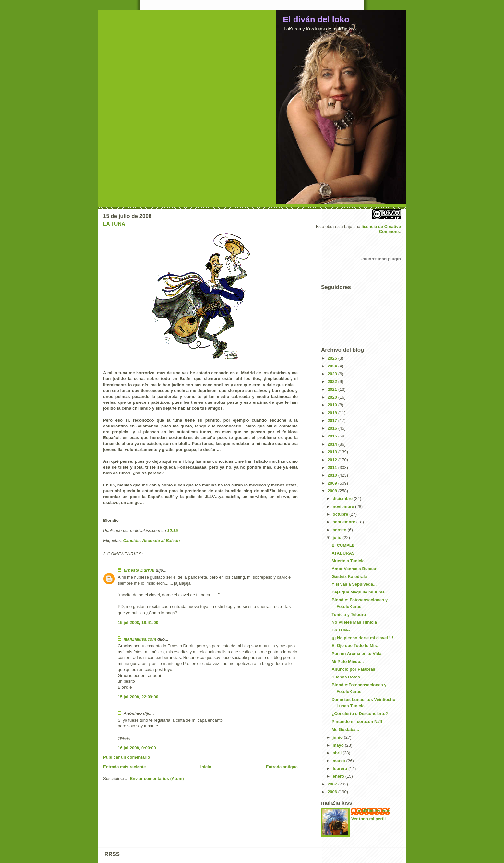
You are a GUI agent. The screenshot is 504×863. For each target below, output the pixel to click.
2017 (333, 420)
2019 (333, 405)
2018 (333, 413)
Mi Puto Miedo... (348, 661)
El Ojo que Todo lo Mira (355, 646)
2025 (333, 358)
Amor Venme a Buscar (354, 569)
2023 (333, 374)
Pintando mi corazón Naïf (357, 721)
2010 (333, 475)
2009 (333, 483)
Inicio (206, 767)
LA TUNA (114, 224)
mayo (339, 745)
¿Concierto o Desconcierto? (360, 714)
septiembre (345, 522)
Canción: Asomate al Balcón (151, 540)
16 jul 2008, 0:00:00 (137, 748)
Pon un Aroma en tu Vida (356, 654)
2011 (333, 467)
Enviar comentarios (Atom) (157, 779)
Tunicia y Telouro (349, 614)
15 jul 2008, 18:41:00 (138, 623)
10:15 (172, 530)
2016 (333, 428)
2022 (333, 382)
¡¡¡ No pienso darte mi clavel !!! (362, 638)
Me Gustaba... (345, 730)
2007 (333, 784)
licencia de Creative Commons (381, 229)
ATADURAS (343, 553)
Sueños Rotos (346, 677)
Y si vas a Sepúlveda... (354, 584)
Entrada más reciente (125, 767)
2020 (333, 397)
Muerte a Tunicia (348, 561)
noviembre (344, 506)
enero (339, 776)
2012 (333, 460)
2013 (333, 452)
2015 (333, 436)
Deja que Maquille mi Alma (358, 592)
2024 (333, 366)
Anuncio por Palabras (353, 669)
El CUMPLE (343, 545)
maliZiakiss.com (140, 639)
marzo (340, 761)
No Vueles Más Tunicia (354, 622)
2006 (333, 792)
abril (338, 753)
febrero (341, 768)
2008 (333, 491)
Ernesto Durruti (139, 570)
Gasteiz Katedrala (349, 576)
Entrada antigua (282, 767)
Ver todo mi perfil (368, 819)
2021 (333, 389)
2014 (333, 444)
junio (338, 737)
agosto (340, 530)
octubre (341, 514)
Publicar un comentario (126, 757)
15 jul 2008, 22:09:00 (138, 697)
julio (338, 538)
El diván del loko (316, 19)
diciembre (343, 499)
